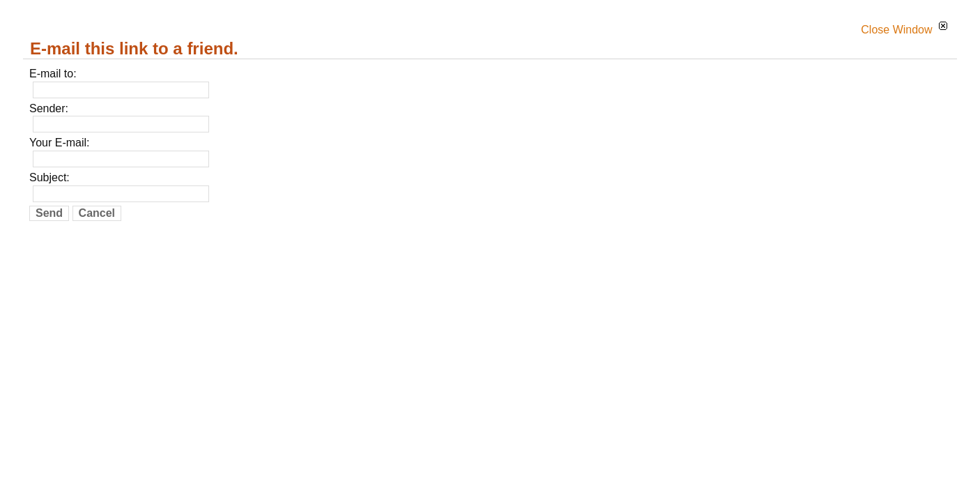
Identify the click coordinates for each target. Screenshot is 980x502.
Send (49, 213)
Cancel (97, 213)
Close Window (904, 30)
